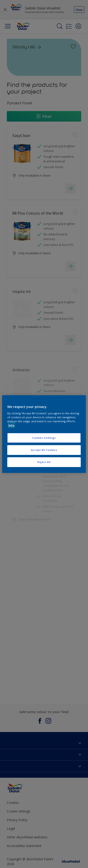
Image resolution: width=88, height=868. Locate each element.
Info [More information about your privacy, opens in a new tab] (11, 425)
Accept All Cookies (44, 450)
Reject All (44, 462)
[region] (44, 434)
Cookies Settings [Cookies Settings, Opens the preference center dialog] (44, 438)
